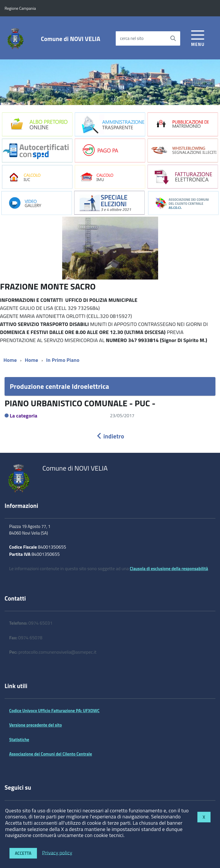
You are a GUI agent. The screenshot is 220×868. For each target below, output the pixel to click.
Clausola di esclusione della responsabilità (169, 569)
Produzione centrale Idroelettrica (59, 386)
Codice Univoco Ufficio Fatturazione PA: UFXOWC (54, 711)
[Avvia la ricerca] (173, 38)
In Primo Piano (63, 360)
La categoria (24, 416)
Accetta (23, 853)
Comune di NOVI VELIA (71, 39)
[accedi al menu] (198, 37)
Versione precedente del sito (36, 725)
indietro (110, 436)
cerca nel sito (132, 38)
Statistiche (19, 740)
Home (10, 360)
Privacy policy (57, 852)
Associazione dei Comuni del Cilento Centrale (51, 754)
